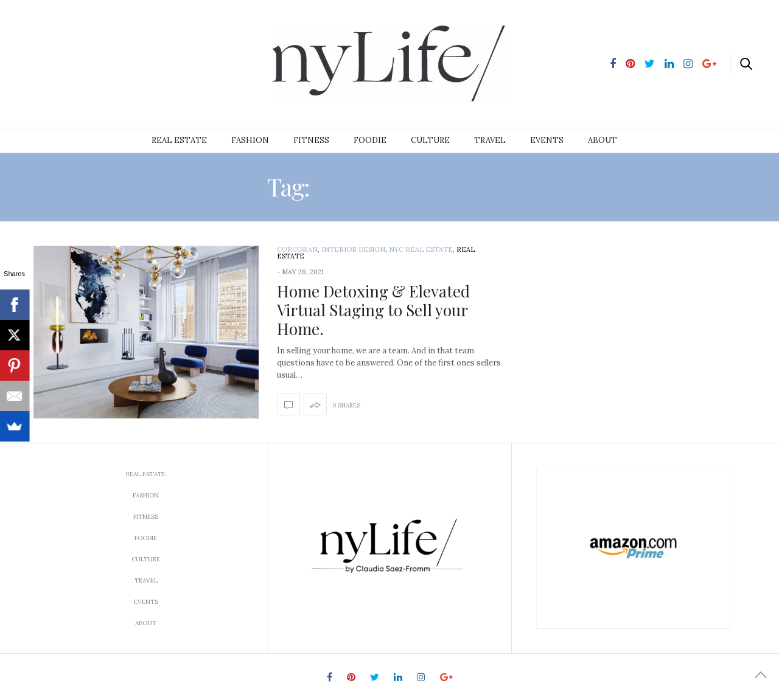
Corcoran (297, 249)
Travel (490, 140)
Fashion (250, 140)
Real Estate (179, 140)
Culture (430, 140)
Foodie (370, 140)
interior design (353, 249)
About (603, 140)
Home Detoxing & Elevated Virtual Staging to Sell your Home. (373, 310)
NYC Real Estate (421, 249)
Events (547, 140)
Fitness (311, 140)
